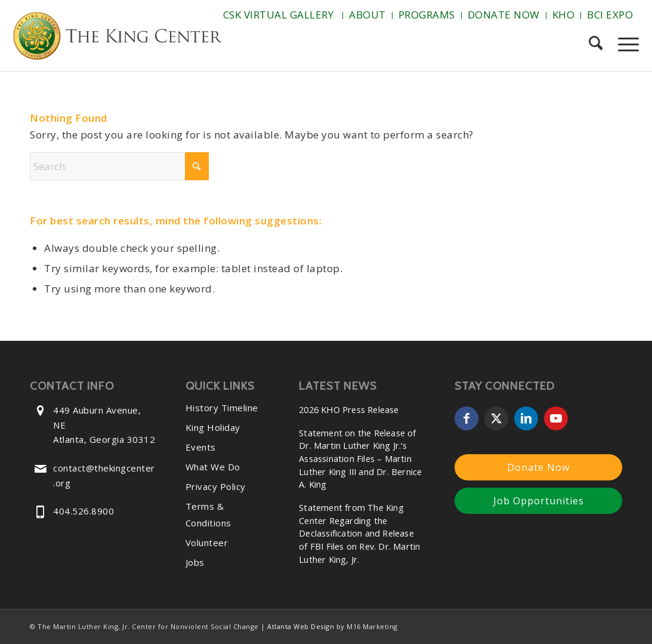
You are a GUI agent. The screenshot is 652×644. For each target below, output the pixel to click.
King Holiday (213, 427)
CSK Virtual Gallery (279, 15)
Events (201, 447)
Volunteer (207, 543)
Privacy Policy (216, 486)
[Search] (596, 44)
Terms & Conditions (208, 514)
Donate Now (504, 15)
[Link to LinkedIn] (526, 418)
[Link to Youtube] (556, 418)
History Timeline (222, 408)
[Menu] (625, 44)
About (367, 15)
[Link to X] (496, 418)
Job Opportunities (539, 501)
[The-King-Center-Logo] (118, 38)
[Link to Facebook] (466, 418)
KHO (564, 15)
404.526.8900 (84, 511)
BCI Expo (610, 15)
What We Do (213, 467)
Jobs (195, 562)
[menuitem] (280, 16)
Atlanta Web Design (301, 626)
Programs (427, 15)
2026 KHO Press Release (349, 410)
